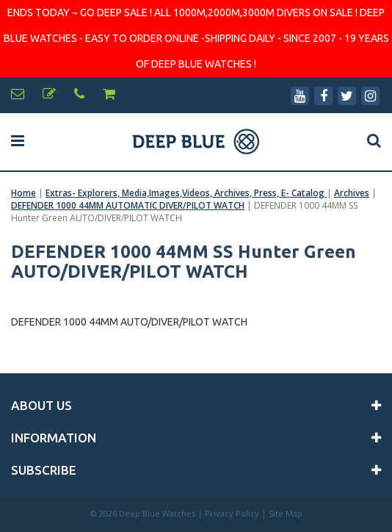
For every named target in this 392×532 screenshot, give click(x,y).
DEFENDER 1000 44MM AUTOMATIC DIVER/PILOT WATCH (128, 205)
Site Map (286, 513)
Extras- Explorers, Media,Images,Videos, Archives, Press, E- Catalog (186, 193)
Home (23, 193)
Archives (352, 193)
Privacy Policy (232, 513)
